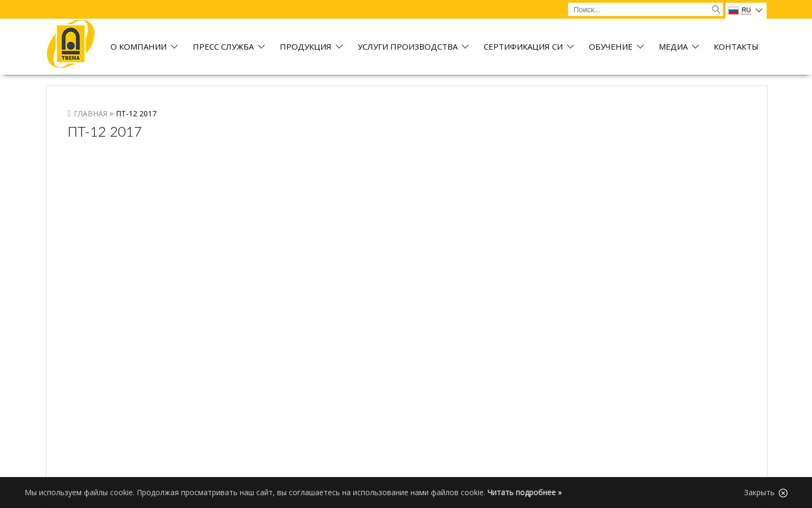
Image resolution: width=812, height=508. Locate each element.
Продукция (306, 47)
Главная (90, 113)
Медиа (673, 47)
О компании (139, 47)
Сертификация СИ (523, 47)
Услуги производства (408, 47)
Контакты (736, 47)
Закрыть (766, 493)
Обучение (611, 47)
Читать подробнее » (525, 492)
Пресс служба (223, 47)
